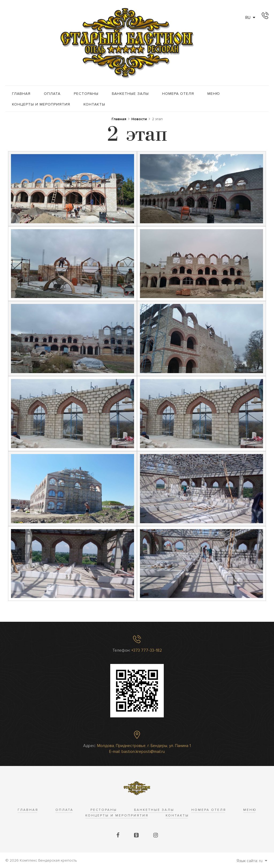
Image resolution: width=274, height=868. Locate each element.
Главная (21, 94)
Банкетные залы (130, 94)
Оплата (52, 94)
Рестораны (86, 94)
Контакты (94, 104)
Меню (214, 94)
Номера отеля (178, 94)
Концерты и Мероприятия (41, 104)
